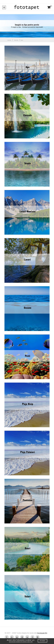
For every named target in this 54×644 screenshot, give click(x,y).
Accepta (43, 641)
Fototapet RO (42, 633)
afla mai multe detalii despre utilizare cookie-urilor (21, 642)
